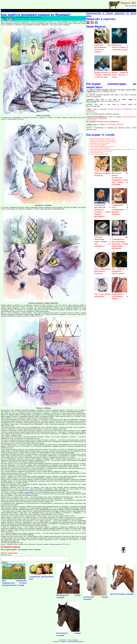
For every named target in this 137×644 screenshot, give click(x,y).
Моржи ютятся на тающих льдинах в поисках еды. (102, 74)
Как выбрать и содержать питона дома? (120, 270)
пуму (32, 441)
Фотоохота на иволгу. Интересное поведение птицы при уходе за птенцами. (120, 178)
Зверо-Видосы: (9, 10)
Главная (130, 10)
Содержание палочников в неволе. (120, 295)
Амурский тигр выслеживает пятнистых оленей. (35, 11)
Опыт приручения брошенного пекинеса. (102, 270)
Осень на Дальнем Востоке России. (100, 154)
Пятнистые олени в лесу (97, 152)
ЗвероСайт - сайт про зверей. (68, 641)
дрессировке (29, 492)
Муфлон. (113, 91)
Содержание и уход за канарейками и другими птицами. (120, 209)
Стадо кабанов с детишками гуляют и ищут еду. (103, 146)
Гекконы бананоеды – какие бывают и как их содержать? (102, 240)
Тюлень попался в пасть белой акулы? (100, 148)
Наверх (124, 550)
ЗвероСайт (128, 3)
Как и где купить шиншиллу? (102, 294)
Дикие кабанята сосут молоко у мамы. (120, 74)
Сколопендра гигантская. (115, 124)
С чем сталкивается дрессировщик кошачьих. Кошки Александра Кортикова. (120, 242)
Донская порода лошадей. (122, 595)
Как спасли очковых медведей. (98, 145)
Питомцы (11, 17)
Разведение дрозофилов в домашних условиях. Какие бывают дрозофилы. (102, 210)
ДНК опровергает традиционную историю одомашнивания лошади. (14, 584)
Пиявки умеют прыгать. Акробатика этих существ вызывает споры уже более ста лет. (112, 149)
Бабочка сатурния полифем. (102, 173)
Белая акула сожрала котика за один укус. (101, 151)
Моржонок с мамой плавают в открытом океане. (120, 46)
